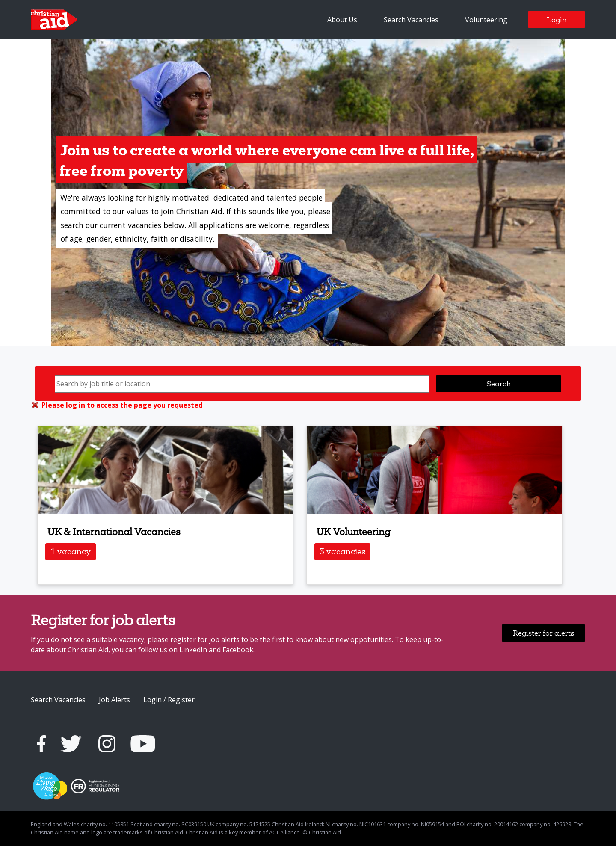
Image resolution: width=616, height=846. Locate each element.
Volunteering (486, 20)
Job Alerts (114, 701)
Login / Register (169, 701)
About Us (342, 20)
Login (557, 19)
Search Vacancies (411, 20)
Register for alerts (543, 634)
